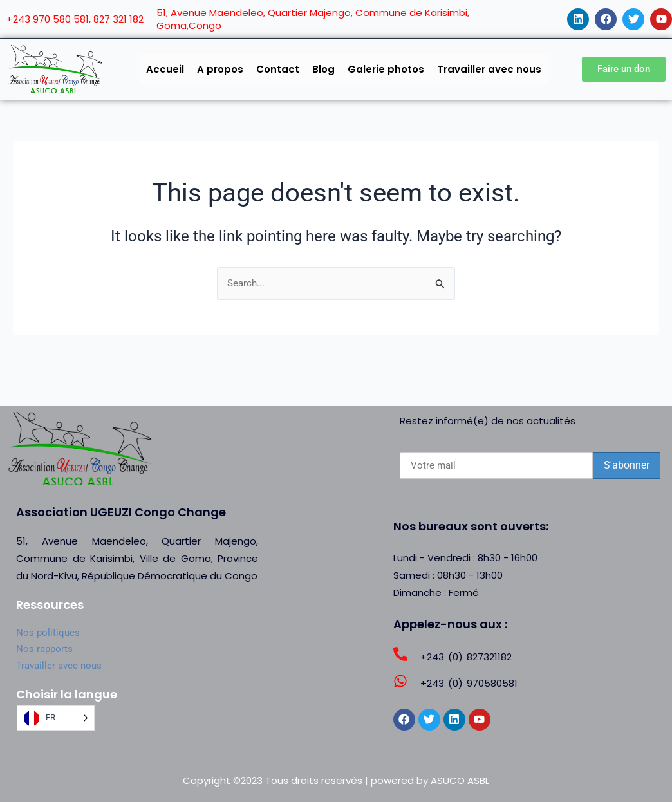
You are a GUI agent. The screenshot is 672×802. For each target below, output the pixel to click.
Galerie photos (386, 69)
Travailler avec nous (489, 69)
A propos (220, 69)
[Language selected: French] (56, 718)
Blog (323, 69)
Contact (278, 69)
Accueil (165, 69)
